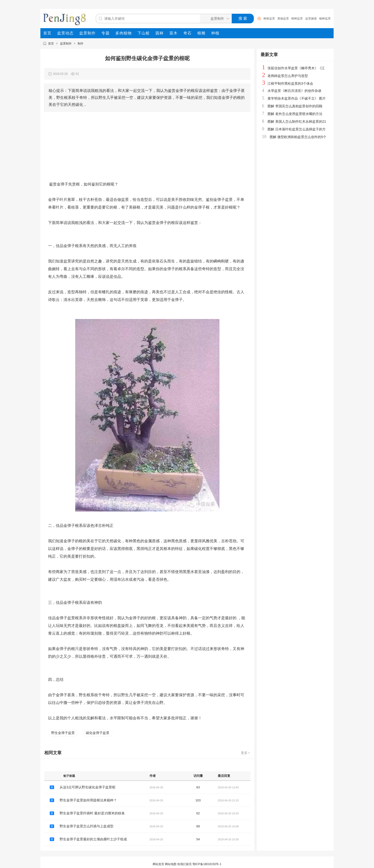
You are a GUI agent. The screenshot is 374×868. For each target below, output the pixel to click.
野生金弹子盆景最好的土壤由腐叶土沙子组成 (93, 839)
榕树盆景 (297, 19)
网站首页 (158, 864)
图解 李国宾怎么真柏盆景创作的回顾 (295, 106)
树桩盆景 (269, 19)
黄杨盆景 (283, 19)
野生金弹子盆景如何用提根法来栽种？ (88, 800)
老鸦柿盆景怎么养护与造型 (288, 76)
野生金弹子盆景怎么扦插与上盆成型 (87, 826)
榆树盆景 (325, 19)
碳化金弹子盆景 (98, 733)
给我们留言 (185, 864)
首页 (51, 44)
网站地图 (171, 864)
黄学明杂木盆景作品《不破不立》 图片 (297, 98)
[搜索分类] (215, 19)
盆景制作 (66, 44)
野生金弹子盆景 (63, 733)
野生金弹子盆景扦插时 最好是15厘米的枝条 (92, 813)
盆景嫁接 (311, 19)
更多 (246, 753)
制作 (81, 44)
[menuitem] (47, 33)
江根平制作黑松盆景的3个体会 (290, 83)
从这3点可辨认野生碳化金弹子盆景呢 (87, 787)
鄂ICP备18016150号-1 (207, 864)
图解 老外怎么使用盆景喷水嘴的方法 (295, 114)
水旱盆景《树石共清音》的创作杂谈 (294, 91)
